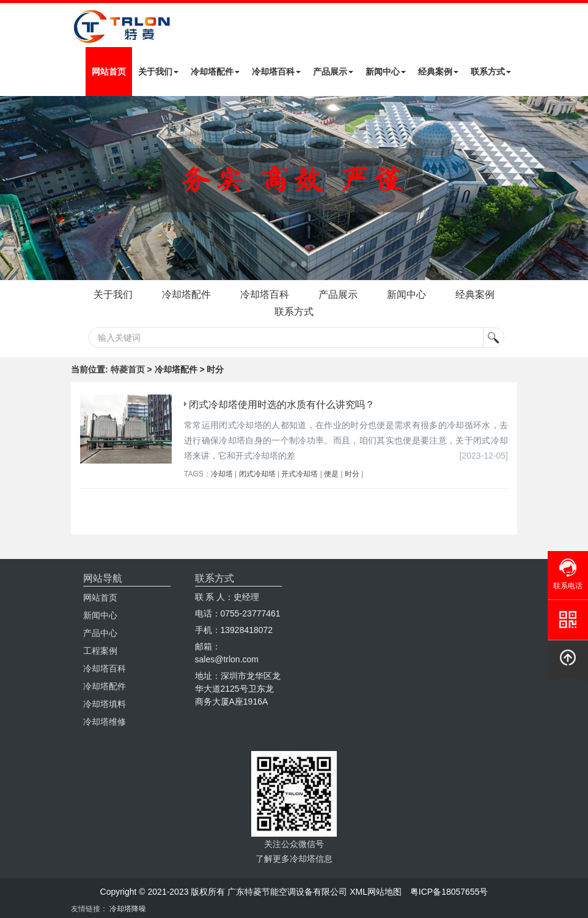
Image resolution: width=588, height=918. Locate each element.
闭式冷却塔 (257, 474)
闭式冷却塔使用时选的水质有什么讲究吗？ (282, 405)
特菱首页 (128, 369)
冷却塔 (222, 474)
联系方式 (491, 72)
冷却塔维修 (105, 722)
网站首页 (109, 72)
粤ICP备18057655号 (449, 892)
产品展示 (333, 72)
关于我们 (158, 72)
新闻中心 (386, 72)
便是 (331, 474)
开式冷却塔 (300, 474)
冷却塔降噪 (128, 909)
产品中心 (100, 633)
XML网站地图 (376, 892)
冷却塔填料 (105, 704)
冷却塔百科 (276, 72)
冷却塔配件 (215, 72)
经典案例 (438, 72)
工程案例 (100, 651)
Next (12, 188)
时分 (352, 474)
